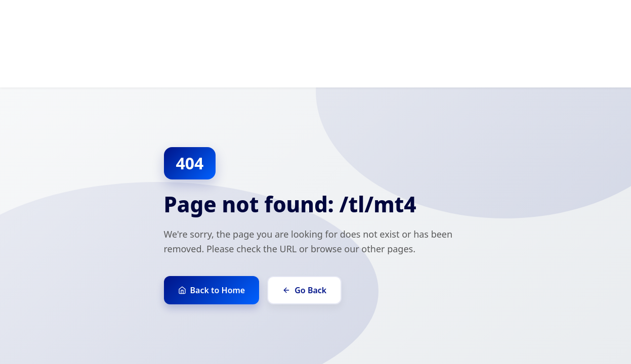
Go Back (304, 290)
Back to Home (212, 290)
